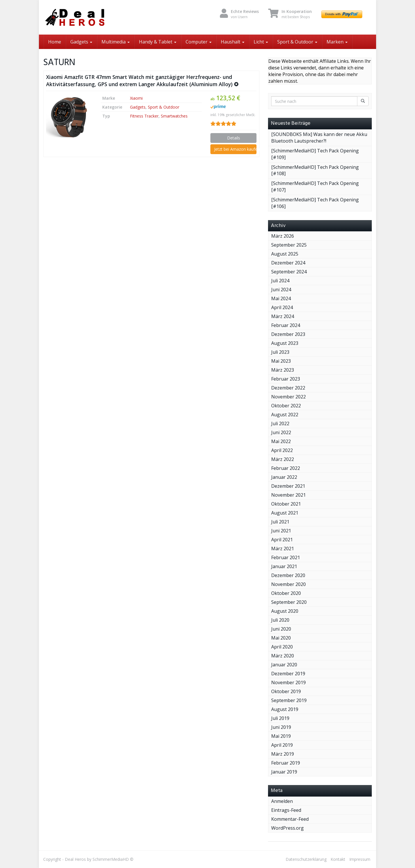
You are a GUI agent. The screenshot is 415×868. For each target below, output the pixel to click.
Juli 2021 (280, 522)
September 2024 (289, 272)
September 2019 (289, 700)
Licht (261, 42)
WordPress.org (287, 828)
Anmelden (282, 801)
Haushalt (233, 42)
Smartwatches (174, 116)
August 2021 (285, 513)
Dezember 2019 (288, 674)
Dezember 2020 (288, 575)
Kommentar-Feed (290, 819)
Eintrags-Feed (286, 810)
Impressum (360, 859)
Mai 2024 (281, 298)
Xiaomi (136, 98)
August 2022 (285, 415)
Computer (199, 42)
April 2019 (282, 745)
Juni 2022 (281, 432)
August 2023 (285, 343)
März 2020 (283, 656)
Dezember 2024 (288, 263)
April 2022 (282, 450)
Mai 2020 (281, 638)
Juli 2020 (280, 620)
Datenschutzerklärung (306, 859)
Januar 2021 (284, 566)
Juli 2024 (280, 281)
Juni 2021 (281, 531)
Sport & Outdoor (297, 42)
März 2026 (283, 236)
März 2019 (283, 754)
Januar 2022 (284, 477)
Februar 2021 (286, 557)
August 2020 (285, 611)
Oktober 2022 (286, 406)
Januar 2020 (284, 665)
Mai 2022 (281, 441)
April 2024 (282, 307)
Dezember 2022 (288, 388)
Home (55, 42)
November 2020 (288, 584)
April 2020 (282, 647)
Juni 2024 (281, 290)
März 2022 (283, 459)
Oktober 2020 (286, 593)
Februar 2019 (286, 763)
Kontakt (338, 859)
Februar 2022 (286, 468)
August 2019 (285, 709)
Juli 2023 (280, 352)
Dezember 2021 (288, 486)
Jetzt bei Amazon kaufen (235, 149)
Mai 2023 (281, 361)
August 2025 (285, 254)
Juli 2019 (280, 718)
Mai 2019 (281, 736)
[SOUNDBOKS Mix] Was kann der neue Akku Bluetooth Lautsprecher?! (319, 138)
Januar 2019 (284, 772)
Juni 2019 (281, 727)
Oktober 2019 (286, 691)
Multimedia (116, 42)
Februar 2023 (286, 379)
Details (234, 138)
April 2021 (282, 540)
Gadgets (81, 42)
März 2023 (283, 370)
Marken (337, 42)
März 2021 (283, 549)
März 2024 (283, 316)
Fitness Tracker (144, 116)
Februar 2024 (286, 325)
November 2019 (288, 682)
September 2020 (289, 602)
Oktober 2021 (286, 504)
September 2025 (289, 245)
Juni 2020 (281, 629)
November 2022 (288, 397)
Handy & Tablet (158, 42)
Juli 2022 (280, 423)
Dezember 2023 (288, 334)
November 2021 (288, 495)
